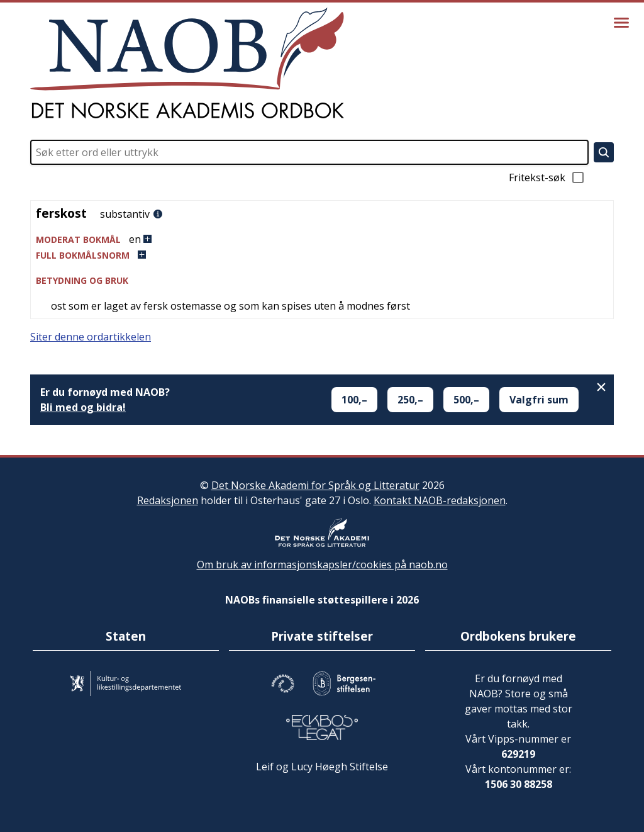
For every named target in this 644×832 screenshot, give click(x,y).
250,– (410, 400)
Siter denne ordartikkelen (91, 337)
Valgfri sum (539, 400)
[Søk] (604, 152)
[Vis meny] (621, 23)
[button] (322, 239)
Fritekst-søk (547, 177)
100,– (354, 400)
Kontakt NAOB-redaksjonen (440, 500)
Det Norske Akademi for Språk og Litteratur (315, 485)
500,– (466, 400)
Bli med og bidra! (83, 407)
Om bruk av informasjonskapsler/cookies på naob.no (322, 565)
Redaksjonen (168, 500)
